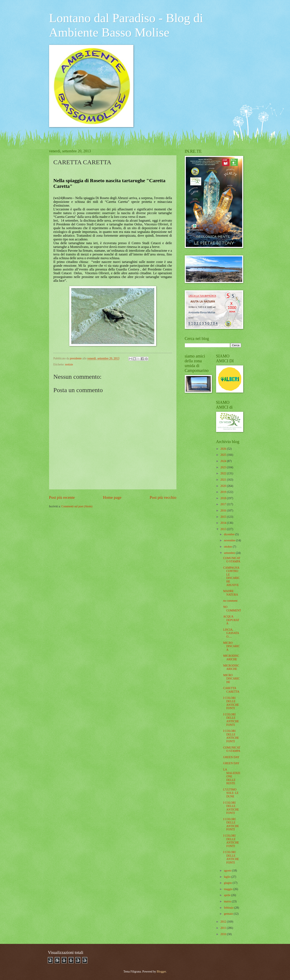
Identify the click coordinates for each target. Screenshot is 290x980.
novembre (230, 540)
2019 (224, 492)
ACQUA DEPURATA (231, 620)
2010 (224, 934)
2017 (224, 504)
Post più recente (62, 497)
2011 (224, 928)
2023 (224, 467)
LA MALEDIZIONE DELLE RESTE (232, 776)
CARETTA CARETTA (231, 690)
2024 (224, 461)
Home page (112, 497)
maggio (229, 889)
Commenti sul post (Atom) (77, 506)
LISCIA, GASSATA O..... (231, 633)
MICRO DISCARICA (231, 646)
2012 (224, 922)
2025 (224, 455)
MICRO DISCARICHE (231, 679)
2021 (224, 480)
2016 (224, 511)
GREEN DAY (231, 757)
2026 (224, 449)
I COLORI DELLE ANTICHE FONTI (231, 703)
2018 (224, 498)
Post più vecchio (163, 497)
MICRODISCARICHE (231, 658)
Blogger (161, 972)
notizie (69, 364)
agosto (228, 871)
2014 (224, 523)
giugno (228, 883)
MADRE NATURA (231, 593)
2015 (224, 517)
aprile (227, 895)
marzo (228, 901)
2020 (224, 486)
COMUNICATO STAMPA (232, 560)
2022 (224, 473)
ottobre (228, 547)
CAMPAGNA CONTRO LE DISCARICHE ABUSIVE (231, 576)
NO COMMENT (232, 609)
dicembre (230, 534)
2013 (224, 529)
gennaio (229, 914)
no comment (230, 601)
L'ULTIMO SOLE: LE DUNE (231, 793)
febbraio (229, 908)
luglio (228, 877)
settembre (230, 553)
